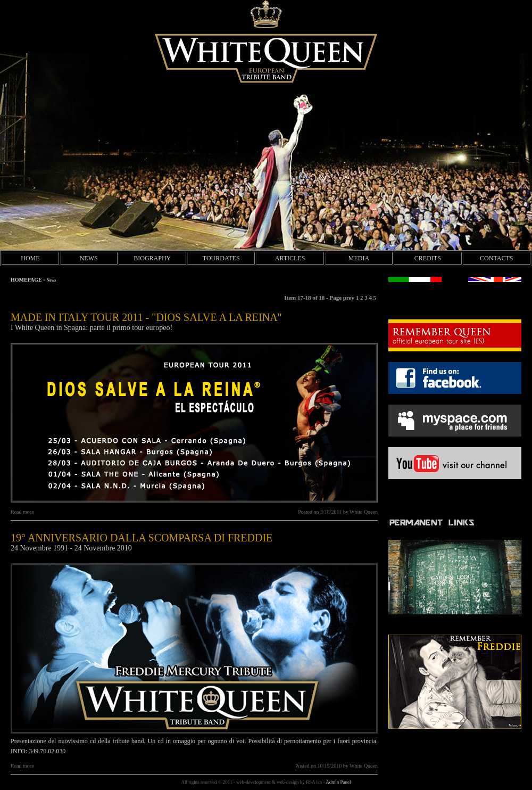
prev (350, 298)
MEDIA (359, 258)
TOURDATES (221, 258)
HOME (30, 258)
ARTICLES (290, 258)
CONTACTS (496, 258)
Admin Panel (338, 782)
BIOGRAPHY (152, 258)
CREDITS (428, 258)
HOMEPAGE (26, 280)
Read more (22, 512)
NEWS (89, 258)
